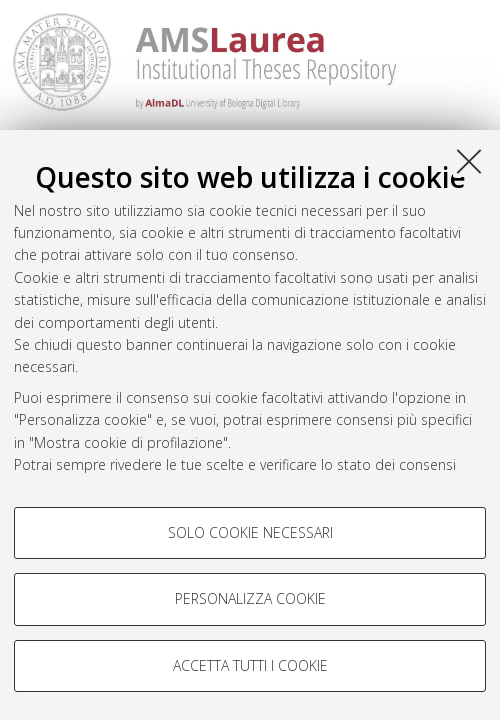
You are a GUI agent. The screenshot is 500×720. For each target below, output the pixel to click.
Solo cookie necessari (250, 532)
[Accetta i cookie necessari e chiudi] (469, 161)
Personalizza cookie (250, 598)
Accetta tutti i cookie (250, 665)
